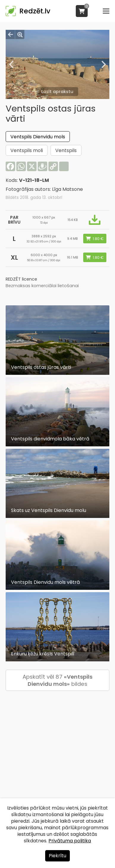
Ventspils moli (27, 150)
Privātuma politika (70, 841)
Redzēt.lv (35, 11)
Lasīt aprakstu (57, 92)
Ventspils (66, 150)
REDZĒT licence (21, 279)
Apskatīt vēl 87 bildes (57, 680)
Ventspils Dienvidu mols (38, 137)
